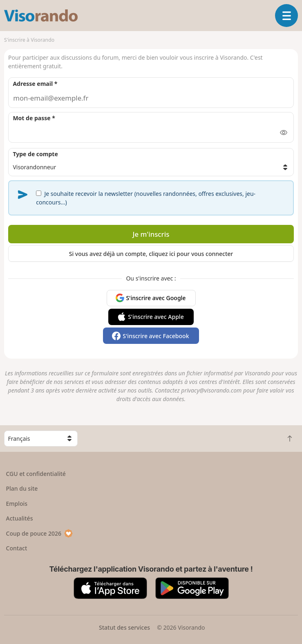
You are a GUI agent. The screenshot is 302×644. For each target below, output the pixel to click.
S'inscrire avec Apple (156, 317)
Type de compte (35, 154)
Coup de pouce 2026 (40, 533)
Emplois (17, 504)
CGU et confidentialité (36, 474)
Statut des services (124, 627)
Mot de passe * (34, 118)
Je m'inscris (151, 234)
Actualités (20, 518)
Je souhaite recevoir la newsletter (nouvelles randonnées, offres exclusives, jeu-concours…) (146, 198)
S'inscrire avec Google (156, 298)
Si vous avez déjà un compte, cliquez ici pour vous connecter (151, 254)
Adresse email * (35, 84)
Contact (17, 548)
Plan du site (22, 488)
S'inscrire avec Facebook (156, 336)
